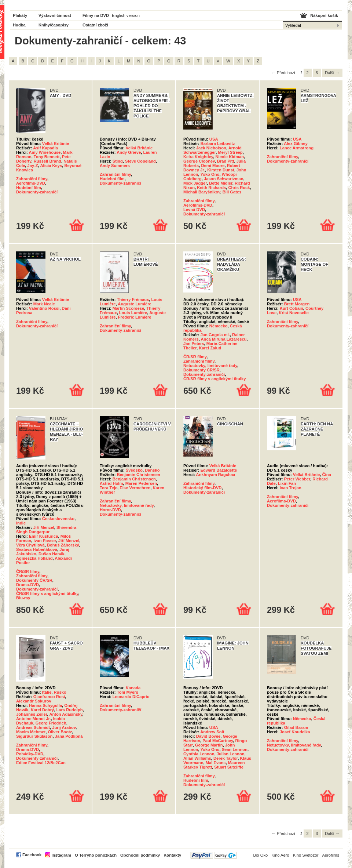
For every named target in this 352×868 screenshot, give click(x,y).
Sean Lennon (235, 749)
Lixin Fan (287, 483)
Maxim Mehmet (31, 732)
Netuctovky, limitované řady (210, 366)
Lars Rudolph (69, 710)
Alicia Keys (51, 166)
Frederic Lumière (135, 317)
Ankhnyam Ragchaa (215, 475)
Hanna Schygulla (45, 705)
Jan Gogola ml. (215, 335)
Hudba (19, 25)
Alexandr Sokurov (34, 701)
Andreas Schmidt (33, 727)
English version (126, 15)
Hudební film (29, 188)
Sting (118, 161)
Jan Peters (194, 344)
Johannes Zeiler (32, 714)
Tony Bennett (47, 157)
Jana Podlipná (69, 736)
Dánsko (152, 470)
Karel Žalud (210, 348)
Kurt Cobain (291, 308)
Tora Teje (109, 488)
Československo (58, 519)
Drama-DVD (27, 585)
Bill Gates (232, 192)
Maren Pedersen (141, 483)
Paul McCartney (218, 741)
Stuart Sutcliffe (229, 767)
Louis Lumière (133, 313)
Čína (326, 475)
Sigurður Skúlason (34, 736)
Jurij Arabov (64, 727)
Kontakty (172, 855)
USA (214, 139)
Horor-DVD (110, 510)
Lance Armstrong (297, 148)
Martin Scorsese (128, 308)
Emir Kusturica (44, 536)
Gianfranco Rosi (49, 697)
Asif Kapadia (45, 148)
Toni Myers (128, 692)
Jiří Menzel (44, 527)
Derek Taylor (225, 758)
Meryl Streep (230, 152)
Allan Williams (197, 758)
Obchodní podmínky (140, 855)
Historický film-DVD (202, 488)
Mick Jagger (195, 183)
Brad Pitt (226, 161)
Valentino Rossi (44, 308)
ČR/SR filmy (195, 357)
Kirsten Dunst (221, 170)
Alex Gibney (296, 144)
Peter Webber (297, 479)
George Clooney (199, 161)
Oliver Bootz (60, 732)
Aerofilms (331, 855)
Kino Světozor (306, 855)
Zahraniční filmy (32, 179)
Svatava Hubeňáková (37, 549)
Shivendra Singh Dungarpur (46, 530)
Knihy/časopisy (54, 25)
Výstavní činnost (55, 15)
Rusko (60, 692)
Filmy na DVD (96, 15)
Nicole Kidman (230, 157)
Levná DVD (194, 210)
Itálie (47, 692)
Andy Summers (115, 166)
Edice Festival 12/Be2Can (41, 763)
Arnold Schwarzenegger (212, 150)
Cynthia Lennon (199, 754)
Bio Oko (260, 855)
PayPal (214, 855)
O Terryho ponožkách (96, 855)
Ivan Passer (45, 541)
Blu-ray (23, 598)
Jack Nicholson (211, 148)
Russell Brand (47, 161)
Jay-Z (32, 166)
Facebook (32, 855)
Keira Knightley (198, 157)
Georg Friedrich (51, 723)
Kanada (133, 688)
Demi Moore (213, 166)
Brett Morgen (297, 304)
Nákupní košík (324, 15)
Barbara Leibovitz (218, 144)
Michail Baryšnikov (202, 192)
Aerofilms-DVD (31, 183)
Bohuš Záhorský (63, 545)
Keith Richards (211, 188)
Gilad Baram (296, 727)
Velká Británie (56, 144)
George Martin (209, 745)
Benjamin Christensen (139, 475)
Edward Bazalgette (219, 470)
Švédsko (134, 470)
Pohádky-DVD (30, 754)
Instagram (61, 855)
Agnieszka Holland (34, 558)
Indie (21, 523)
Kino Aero (280, 855)
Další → (332, 73)
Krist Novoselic (294, 313)
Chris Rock (239, 188)
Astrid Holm (111, 483)
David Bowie (208, 736)
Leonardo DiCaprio (131, 697)
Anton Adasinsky (66, 714)
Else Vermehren (135, 488)
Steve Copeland (140, 161)
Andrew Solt (212, 732)
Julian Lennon (231, 754)
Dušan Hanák (52, 554)
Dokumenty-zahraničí (37, 192)
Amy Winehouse (45, 152)
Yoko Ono (210, 174)
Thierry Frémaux (133, 299)
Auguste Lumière (134, 304)
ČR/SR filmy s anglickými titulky (214, 379)
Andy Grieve (129, 152)
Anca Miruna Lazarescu (223, 339)
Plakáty (20, 15)
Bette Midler (221, 183)
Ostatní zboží (95, 25)
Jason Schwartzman (224, 179)
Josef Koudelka (295, 732)
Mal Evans (216, 763)
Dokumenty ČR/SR (201, 370)
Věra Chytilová (30, 545)
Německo (219, 326)
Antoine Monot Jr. (33, 719)
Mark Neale (44, 304)
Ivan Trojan (291, 488)
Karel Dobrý (42, 710)
